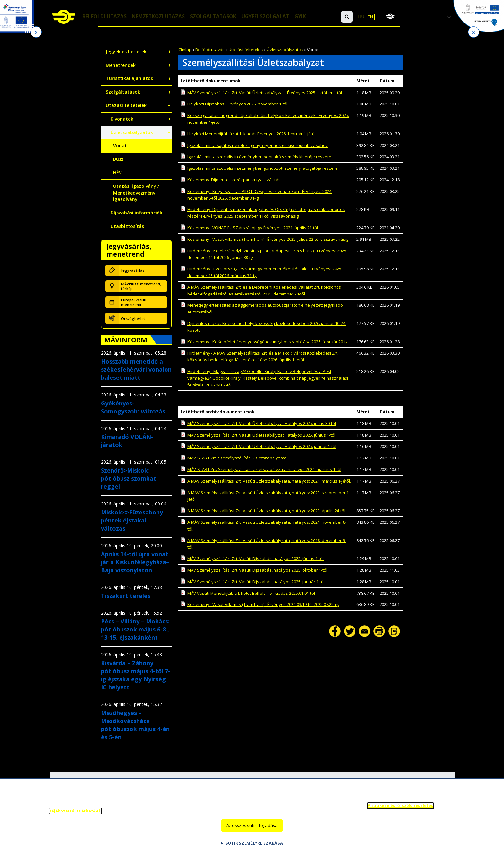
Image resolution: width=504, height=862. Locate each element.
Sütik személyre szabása (254, 849)
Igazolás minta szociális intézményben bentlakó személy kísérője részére (259, 157)
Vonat (120, 145)
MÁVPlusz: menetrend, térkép (141, 286)
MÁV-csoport (420, 16)
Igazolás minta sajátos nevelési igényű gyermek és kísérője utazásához (258, 145)
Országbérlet (133, 318)
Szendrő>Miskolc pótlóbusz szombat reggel (129, 478)
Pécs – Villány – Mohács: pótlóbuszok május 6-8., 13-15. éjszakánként (135, 629)
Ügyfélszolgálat (271, 17)
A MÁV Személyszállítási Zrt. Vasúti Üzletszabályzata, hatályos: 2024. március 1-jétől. (269, 481)
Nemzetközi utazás (160, 17)
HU (361, 17)
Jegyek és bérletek (126, 52)
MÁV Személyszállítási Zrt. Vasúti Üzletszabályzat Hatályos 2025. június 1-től (261, 435)
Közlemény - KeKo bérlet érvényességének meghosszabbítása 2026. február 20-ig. (268, 342)
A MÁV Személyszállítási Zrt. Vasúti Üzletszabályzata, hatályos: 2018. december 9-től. (267, 544)
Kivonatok (122, 119)
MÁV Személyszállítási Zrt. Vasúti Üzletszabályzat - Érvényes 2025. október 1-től (265, 93)
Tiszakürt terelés (126, 596)
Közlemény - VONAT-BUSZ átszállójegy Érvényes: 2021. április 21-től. (253, 228)
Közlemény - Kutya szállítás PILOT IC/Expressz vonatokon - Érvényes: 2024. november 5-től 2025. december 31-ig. (260, 195)
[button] (347, 17)
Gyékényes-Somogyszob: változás (133, 407)
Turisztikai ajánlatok (130, 78)
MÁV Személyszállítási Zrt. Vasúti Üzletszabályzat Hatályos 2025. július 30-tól (262, 423)
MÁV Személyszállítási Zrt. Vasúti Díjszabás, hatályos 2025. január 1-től (256, 582)
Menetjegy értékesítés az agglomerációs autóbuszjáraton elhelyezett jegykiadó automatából (265, 309)
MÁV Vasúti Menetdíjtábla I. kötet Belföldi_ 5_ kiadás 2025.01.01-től (251, 593)
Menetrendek (121, 65)
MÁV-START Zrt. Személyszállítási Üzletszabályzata (237, 458)
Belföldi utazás (105, 17)
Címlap (185, 50)
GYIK (306, 17)
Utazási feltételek (246, 50)
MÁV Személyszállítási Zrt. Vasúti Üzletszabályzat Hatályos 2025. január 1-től (262, 446)
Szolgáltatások (217, 17)
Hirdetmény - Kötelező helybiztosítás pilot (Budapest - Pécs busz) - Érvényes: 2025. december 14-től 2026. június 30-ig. (267, 254)
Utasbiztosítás (127, 226)
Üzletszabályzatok (285, 50)
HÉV (117, 172)
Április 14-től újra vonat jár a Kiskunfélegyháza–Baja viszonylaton (135, 562)
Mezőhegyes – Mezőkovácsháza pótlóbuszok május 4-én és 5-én (135, 725)
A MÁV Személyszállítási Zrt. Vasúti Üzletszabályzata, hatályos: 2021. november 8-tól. (267, 526)
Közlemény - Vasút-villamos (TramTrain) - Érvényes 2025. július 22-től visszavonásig (268, 239)
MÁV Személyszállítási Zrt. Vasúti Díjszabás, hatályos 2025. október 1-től (257, 570)
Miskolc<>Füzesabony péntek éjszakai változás (132, 520)
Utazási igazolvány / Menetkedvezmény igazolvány (136, 193)
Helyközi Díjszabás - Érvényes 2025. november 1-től (237, 104)
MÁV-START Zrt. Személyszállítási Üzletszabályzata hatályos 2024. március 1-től (264, 469)
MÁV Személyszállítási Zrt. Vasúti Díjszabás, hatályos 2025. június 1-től (256, 558)
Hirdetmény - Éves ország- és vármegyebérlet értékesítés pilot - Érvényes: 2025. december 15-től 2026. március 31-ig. (265, 272)
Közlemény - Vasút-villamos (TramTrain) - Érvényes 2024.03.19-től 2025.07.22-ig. (263, 604)
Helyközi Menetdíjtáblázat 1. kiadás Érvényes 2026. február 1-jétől (252, 134)
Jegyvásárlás (133, 270)
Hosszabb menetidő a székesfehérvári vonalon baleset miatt (136, 369)
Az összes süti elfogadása (252, 832)
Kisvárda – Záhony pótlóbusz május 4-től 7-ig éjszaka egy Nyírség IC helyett (136, 675)
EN (370, 17)
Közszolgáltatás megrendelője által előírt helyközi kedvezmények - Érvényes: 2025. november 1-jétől (268, 119)
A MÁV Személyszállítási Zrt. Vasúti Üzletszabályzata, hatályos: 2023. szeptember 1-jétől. (269, 496)
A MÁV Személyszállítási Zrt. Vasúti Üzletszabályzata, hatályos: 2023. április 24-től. (267, 511)
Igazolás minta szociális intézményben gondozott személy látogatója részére (263, 168)
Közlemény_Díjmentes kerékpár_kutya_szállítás (234, 180)
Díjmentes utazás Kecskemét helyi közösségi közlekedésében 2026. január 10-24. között (267, 327)
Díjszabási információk (136, 213)
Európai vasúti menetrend (134, 302)
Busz (118, 159)
